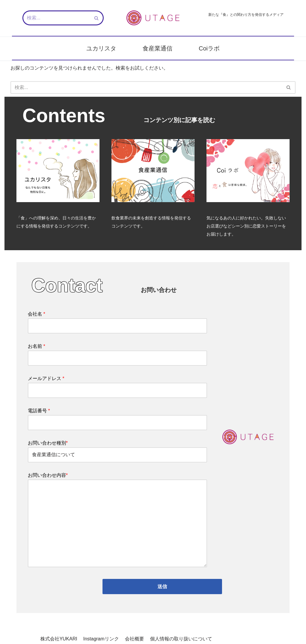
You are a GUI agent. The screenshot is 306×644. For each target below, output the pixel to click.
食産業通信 (157, 48)
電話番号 (117, 418)
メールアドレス (117, 385)
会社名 (117, 321)
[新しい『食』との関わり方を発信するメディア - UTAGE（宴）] (153, 18)
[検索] (56, 18)
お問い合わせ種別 (117, 450)
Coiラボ (209, 48)
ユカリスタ (101, 48)
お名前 (117, 353)
